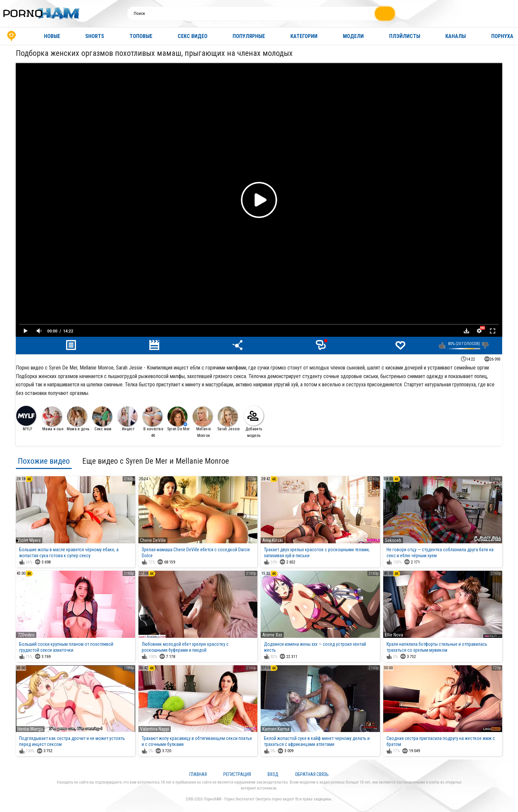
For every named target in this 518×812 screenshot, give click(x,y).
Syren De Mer (179, 419)
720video (26, 635)
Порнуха (502, 36)
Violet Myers (29, 540)
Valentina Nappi (155, 729)
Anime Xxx (272, 635)
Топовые (141, 36)
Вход (273, 774)
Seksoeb (393, 540)
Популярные (249, 36)
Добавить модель (254, 422)
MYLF (26, 419)
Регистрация (237, 774)
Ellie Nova (394, 635)
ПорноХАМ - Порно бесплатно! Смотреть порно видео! (249, 799)
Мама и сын (53, 419)
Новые (52, 36)
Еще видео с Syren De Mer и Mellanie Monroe (156, 461)
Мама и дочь (78, 419)
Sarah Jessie (229, 419)
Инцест (127, 419)
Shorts (95, 36)
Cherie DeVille (153, 540)
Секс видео (193, 36)
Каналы (456, 36)
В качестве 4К (153, 422)
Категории (304, 36)
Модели (353, 36)
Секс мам (102, 419)
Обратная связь (312, 774)
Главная (12, 36)
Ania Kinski (273, 540)
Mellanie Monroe (203, 422)
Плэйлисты (405, 36)
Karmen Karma (276, 729)
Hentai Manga (30, 729)
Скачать (466, 331)
